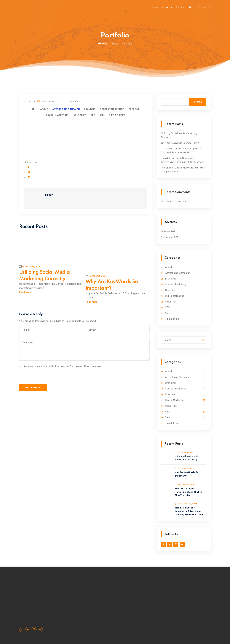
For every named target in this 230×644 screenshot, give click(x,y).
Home (155, 7)
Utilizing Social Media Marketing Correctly (45, 277)
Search (198, 102)
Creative (134, 109)
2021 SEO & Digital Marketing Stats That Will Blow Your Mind (181, 151)
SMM (102, 115)
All (34, 109)
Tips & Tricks (117, 115)
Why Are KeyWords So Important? (112, 287)
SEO (93, 115)
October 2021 (169, 231)
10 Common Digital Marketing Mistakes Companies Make (183, 170)
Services (181, 7)
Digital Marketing (57, 115)
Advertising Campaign (66, 109)
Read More (26, 294)
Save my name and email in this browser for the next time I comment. (63, 369)
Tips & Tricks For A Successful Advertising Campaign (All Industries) (182, 160)
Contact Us (204, 7)
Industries (79, 115)
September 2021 (170, 237)
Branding (90, 109)
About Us (167, 7)
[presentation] (41, 380)
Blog (192, 7)
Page (115, 44)
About (44, 109)
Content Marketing (112, 109)
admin (30, 102)
